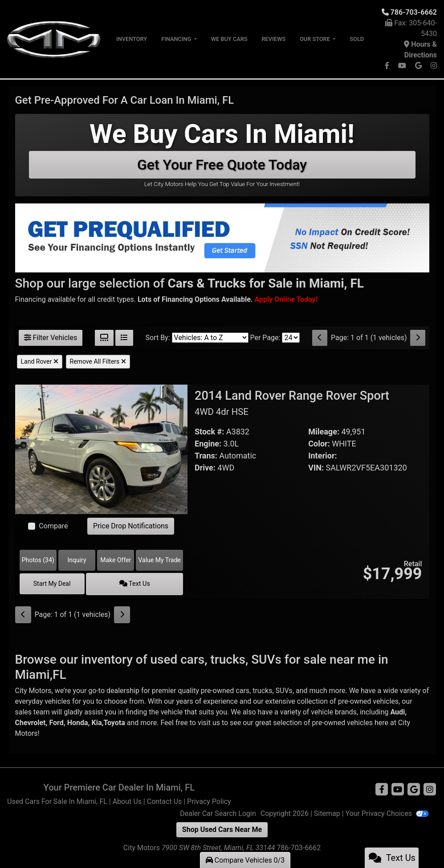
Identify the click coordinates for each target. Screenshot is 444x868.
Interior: (322, 456)
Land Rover (40, 361)
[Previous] (320, 338)
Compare (53, 526)
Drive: (205, 468)
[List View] (124, 338)
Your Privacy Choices (387, 812)
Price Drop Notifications (131, 526)
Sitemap (327, 812)
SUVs (284, 689)
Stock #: (209, 432)
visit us (209, 721)
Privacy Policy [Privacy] (209, 800)
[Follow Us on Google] (419, 66)
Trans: (206, 456)
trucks (262, 689)
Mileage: (324, 432)
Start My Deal (60, 583)
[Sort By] (210, 338)
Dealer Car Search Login (218, 812)
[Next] (418, 338)
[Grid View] (104, 338)
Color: (319, 444)
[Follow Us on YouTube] (403, 66)
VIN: (316, 468)
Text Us (143, 583)
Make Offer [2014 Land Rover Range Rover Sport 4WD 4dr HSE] (116, 560)
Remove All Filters (98, 361)
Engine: (208, 444)
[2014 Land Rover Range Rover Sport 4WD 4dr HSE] (102, 449)
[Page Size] (291, 338)
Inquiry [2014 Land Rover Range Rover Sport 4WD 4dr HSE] (77, 560)
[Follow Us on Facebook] (388, 66)
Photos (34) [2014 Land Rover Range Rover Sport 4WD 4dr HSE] (38, 560)
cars (242, 689)
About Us (127, 800)
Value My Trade (159, 560)
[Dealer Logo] (55, 39)
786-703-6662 (414, 12)
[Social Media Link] (434, 66)
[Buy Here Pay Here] (286, 299)
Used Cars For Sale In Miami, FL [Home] (57, 800)
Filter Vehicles (51, 338)
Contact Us (165, 800)
